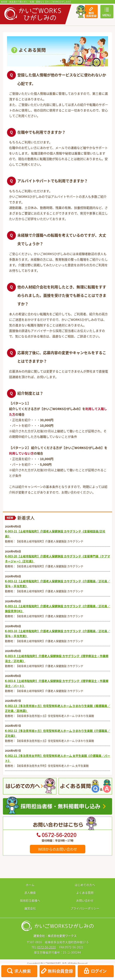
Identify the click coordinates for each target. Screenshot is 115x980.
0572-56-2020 (47, 947)
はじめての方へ (85, 885)
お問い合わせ (85, 900)
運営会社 (30, 908)
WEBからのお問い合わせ (58, 849)
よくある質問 (85, 893)
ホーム (30, 885)
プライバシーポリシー (85, 908)
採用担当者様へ (30, 900)
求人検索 (30, 893)
